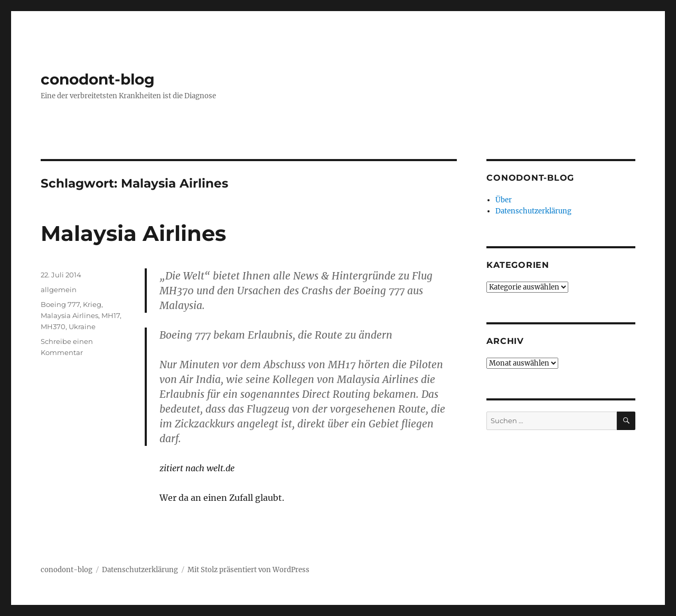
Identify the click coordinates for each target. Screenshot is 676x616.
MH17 (111, 315)
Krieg (92, 304)
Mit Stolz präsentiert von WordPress (248, 570)
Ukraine (82, 326)
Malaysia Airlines (133, 233)
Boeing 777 (60, 304)
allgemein (59, 290)
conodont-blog (98, 79)
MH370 (53, 326)
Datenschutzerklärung (533, 211)
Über (504, 200)
